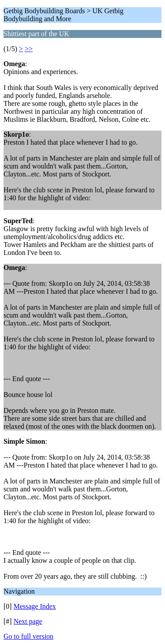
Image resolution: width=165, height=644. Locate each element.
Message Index (35, 606)
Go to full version (28, 636)
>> (29, 49)
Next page (28, 621)
